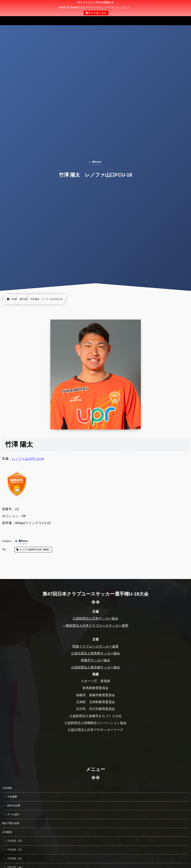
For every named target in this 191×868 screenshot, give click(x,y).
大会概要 (12, 797)
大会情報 (7, 788)
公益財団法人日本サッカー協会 (95, 619)
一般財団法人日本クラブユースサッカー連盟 (95, 626)
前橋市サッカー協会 (96, 660)
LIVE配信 (7, 832)
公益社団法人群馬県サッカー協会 (95, 653)
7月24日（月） (15, 850)
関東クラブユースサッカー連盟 (95, 647)
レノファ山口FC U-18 (28, 459)
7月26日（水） (15, 859)
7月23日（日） (15, 841)
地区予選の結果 (11, 823)
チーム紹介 (13, 814)
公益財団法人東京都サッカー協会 (95, 667)
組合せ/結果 (14, 806)
